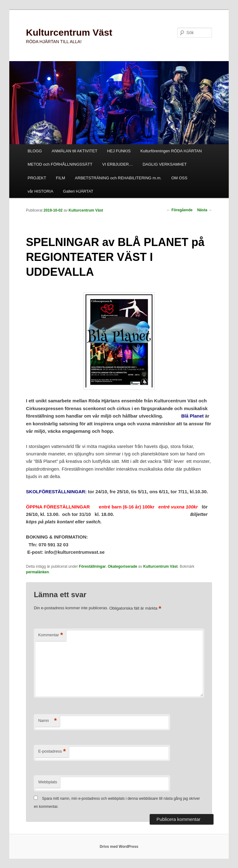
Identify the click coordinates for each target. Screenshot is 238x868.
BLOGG (35, 151)
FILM (60, 178)
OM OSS (179, 178)
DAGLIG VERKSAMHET (165, 164)
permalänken (37, 572)
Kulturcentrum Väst (69, 32)
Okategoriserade (123, 566)
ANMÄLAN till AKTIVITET (75, 151)
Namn (47, 721)
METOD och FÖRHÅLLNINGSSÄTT (60, 164)
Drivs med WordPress (119, 847)
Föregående (180, 210)
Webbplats (48, 782)
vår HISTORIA (40, 191)
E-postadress (52, 752)
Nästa (205, 210)
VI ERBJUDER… (118, 164)
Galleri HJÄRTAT (78, 191)
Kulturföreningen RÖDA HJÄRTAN (171, 151)
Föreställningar (93, 566)
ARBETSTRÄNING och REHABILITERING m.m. (118, 178)
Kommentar (51, 635)
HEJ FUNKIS (119, 151)
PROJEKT (37, 178)
